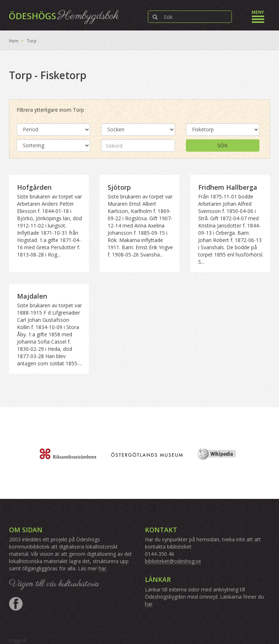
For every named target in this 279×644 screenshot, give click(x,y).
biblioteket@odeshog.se (173, 561)
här (102, 568)
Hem (14, 41)
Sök (222, 145)
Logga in (18, 641)
